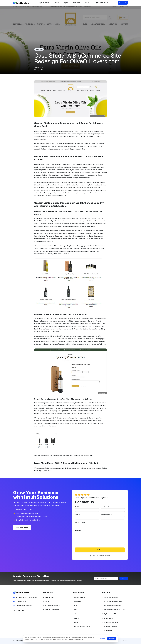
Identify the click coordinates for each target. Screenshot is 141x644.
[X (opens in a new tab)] (15, 611)
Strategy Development (52, 610)
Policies (77, 618)
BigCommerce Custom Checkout (114, 610)
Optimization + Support (52, 606)
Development (39, 49)
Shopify (57, 3)
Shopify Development (111, 622)
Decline (102, 639)
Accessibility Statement (82, 626)
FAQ (76, 610)
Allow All (112, 639)
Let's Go (124, 578)
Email (81, 515)
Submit (100, 550)
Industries (77, 3)
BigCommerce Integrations (113, 606)
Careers (77, 622)
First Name (82, 507)
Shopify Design (109, 618)
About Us (89, 3)
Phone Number (109, 515)
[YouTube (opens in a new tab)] (23, 611)
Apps (67, 3)
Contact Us (123, 3)
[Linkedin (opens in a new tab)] (19, 611)
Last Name (108, 507)
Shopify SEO (108, 631)
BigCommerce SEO (110, 614)
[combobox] (125, 641)
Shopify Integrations (110, 626)
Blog (76, 606)
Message (78, 530)
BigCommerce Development (113, 601)
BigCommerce (45, 3)
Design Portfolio (80, 597)
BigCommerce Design (111, 597)
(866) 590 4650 (102, 3)
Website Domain (84, 522)
